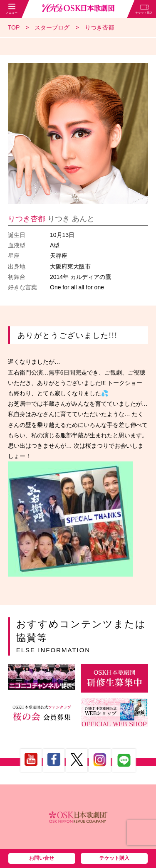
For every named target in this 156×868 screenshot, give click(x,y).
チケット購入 (114, 858)
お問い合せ (42, 858)
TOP (14, 27)
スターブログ (52, 27)
